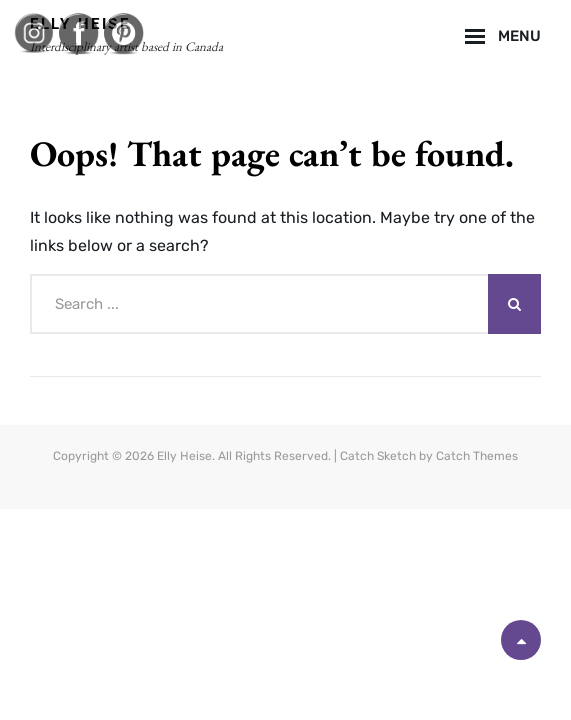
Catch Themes (477, 456)
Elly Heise (184, 456)
